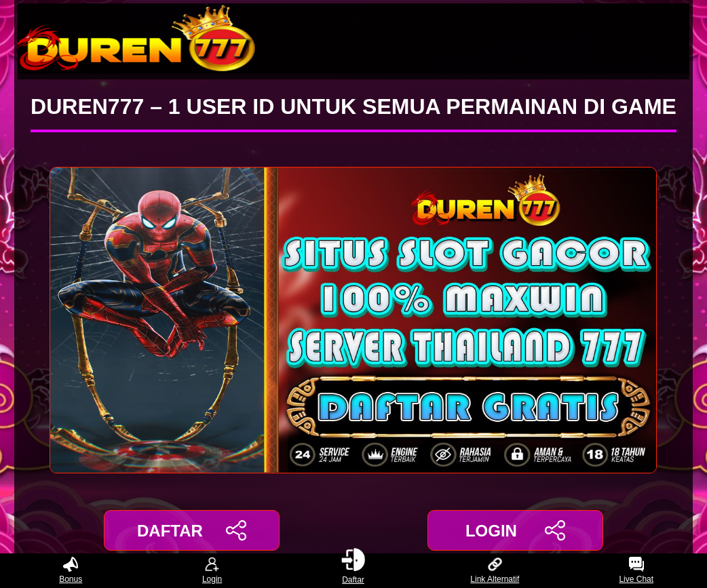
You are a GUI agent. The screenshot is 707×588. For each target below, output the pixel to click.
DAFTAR (192, 530)
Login (212, 571)
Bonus (71, 571)
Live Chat (636, 571)
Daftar (353, 571)
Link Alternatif (495, 571)
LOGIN (515, 530)
